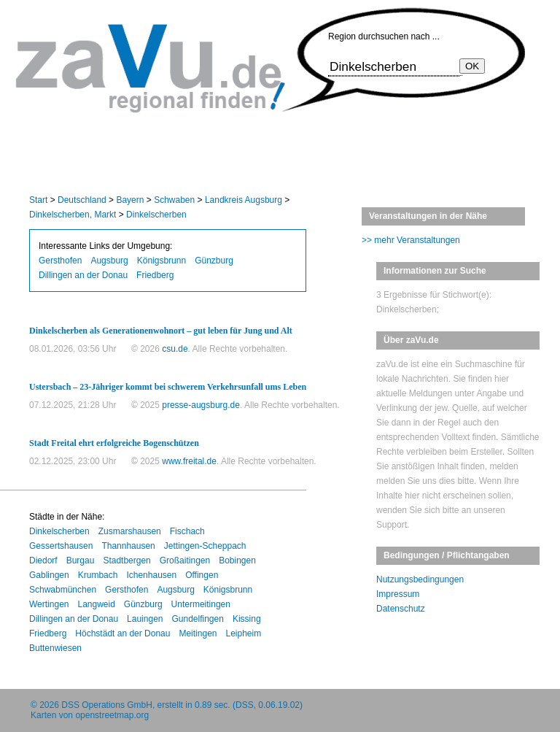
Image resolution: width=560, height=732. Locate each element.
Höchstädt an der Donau (122, 633)
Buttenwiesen (55, 648)
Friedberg (155, 275)
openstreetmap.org (112, 715)
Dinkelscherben (156, 215)
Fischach (187, 531)
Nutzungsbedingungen (420, 579)
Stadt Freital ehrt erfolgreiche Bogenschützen (114, 443)
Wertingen (49, 604)
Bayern (130, 200)
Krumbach (98, 575)
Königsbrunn (162, 261)
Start (38, 200)
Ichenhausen (151, 575)
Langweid (96, 604)
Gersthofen (60, 261)
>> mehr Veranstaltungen (411, 240)
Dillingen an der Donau (83, 275)
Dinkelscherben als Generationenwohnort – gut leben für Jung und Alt (161, 331)
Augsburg (109, 261)
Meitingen (198, 633)
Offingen (202, 575)
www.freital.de (189, 461)
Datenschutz (401, 609)
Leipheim (243, 633)
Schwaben (174, 200)
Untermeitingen (201, 604)
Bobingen (237, 560)
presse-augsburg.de (201, 405)
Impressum (398, 594)
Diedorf (43, 560)
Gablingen (49, 575)
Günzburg (214, 261)
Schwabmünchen (63, 590)
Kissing (247, 619)
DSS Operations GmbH (107, 705)
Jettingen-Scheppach (205, 546)
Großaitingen (185, 560)
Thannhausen (128, 546)
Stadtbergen (127, 560)
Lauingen (145, 619)
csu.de (175, 349)
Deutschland (82, 200)
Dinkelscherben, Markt (73, 215)
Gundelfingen (197, 619)
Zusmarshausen (130, 531)
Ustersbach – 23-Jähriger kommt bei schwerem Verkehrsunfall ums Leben (168, 387)
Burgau (81, 560)
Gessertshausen (61, 546)
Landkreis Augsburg (244, 200)
